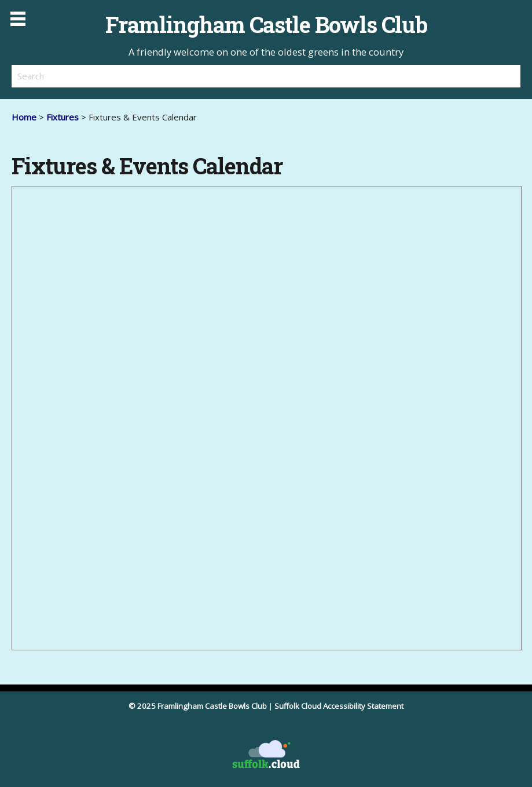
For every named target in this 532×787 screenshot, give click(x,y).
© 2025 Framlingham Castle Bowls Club (198, 706)
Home (24, 117)
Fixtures (63, 117)
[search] (139, 76)
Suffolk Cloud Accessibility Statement (339, 706)
